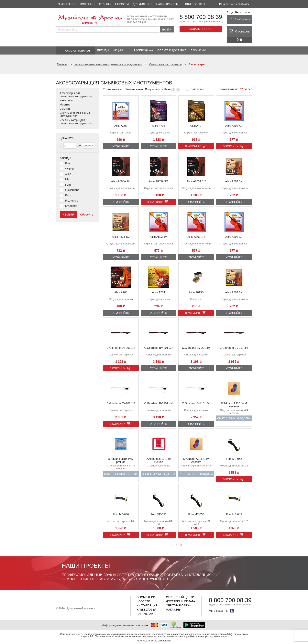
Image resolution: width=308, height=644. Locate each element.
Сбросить (87, 215)
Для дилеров (142, 4)
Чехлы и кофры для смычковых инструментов (76, 122)
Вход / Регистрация (239, 12)
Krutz (68, 195)
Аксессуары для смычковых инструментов (76, 95)
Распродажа (143, 50)
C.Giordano (72, 190)
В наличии (197, 89)
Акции (118, 50)
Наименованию (135, 89)
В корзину (193, 146)
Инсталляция (147, 605)
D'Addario (71, 206)
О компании (67, 4)
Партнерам (145, 614)
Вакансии (198, 50)
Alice (68, 174)
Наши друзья (146, 610)
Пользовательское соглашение (154, 641)
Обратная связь (178, 605)
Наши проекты (194, 4)
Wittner (70, 169)
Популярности (154, 89)
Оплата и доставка (172, 50)
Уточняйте (121, 146)
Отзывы (105, 4)
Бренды (103, 50)
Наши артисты (167, 4)
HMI (68, 179)
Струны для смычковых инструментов (75, 114)
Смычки (65, 109)
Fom (68, 185)
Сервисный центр (180, 597)
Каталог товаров (78, 51)
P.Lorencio (72, 201)
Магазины (174, 610)
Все (250, 89)
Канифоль (66, 100)
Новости (122, 4)
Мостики (65, 105)
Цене (167, 89)
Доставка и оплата (181, 601)
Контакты (88, 4)
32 (241, 89)
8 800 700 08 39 (201, 17)
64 (245, 89)
